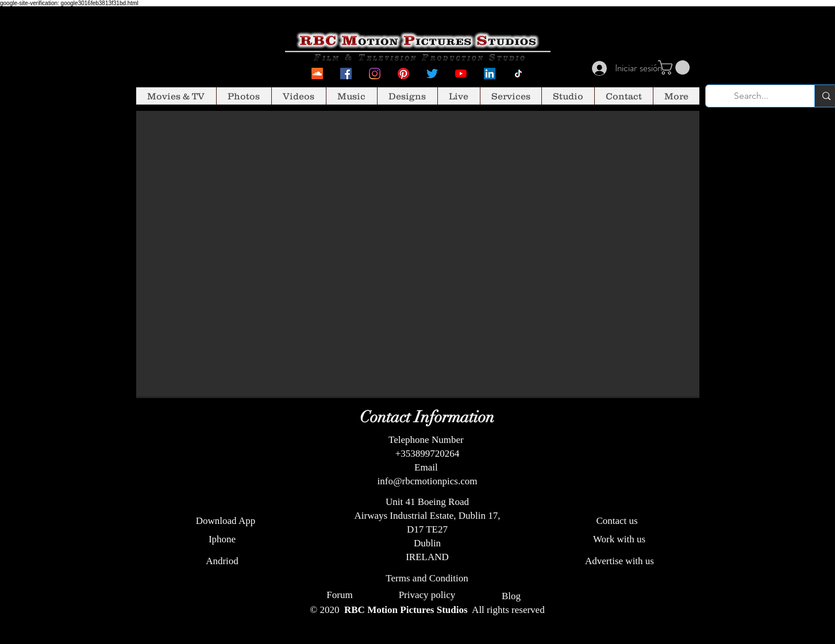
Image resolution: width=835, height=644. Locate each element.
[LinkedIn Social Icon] (490, 74)
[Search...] (752, 96)
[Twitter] (432, 74)
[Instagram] (375, 74)
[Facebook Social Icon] (346, 74)
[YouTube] (461, 74)
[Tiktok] (518, 74)
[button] (676, 68)
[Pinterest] (403, 74)
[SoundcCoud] (317, 74)
